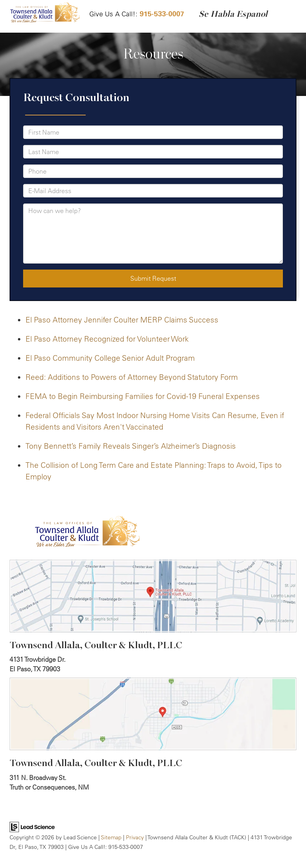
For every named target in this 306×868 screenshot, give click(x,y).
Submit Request (153, 278)
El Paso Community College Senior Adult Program (110, 358)
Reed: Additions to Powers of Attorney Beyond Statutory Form (132, 377)
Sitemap (111, 837)
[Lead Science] (32, 826)
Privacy (135, 837)
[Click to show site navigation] (289, 16)
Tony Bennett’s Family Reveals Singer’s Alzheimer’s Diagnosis (131, 446)
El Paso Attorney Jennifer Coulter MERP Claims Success (122, 320)
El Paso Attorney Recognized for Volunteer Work (107, 339)
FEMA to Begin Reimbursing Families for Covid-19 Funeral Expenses (143, 396)
